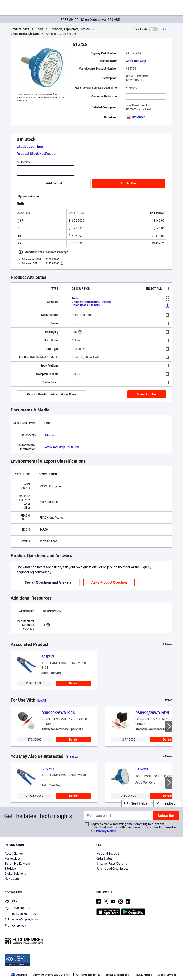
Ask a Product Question (109, 582)
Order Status (104, 859)
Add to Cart (129, 183)
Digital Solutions (15, 874)
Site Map (10, 869)
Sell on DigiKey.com (17, 864)
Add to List (54, 183)
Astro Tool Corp (136, 61)
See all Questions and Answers (48, 582)
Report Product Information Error (51, 394)
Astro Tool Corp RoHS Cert (62, 447)
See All (41, 701)
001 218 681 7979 (20, 914)
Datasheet (135, 117)
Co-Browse (15, 926)
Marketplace (13, 859)
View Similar (147, 394)
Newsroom (12, 879)
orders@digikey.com (21, 920)
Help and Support (108, 854)
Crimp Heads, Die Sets (25, 34)
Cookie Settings (167, 975)
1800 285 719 (18, 908)
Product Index (20, 29)
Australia (19, 975)
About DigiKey (14, 854)
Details (73, 683)
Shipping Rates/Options (112, 864)
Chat (12, 902)
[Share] (167, 29)
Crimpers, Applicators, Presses (70, 29)
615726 (50, 435)
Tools (40, 29)
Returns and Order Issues (112, 869)
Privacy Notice (106, 831)
